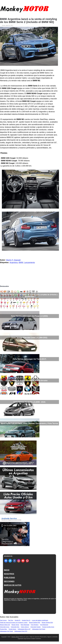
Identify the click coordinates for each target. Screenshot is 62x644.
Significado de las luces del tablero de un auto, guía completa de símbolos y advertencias (29, 296)
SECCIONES (9, 581)
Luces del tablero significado (40, 620)
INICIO (7, 570)
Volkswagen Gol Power (39, 629)
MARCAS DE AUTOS (13, 585)
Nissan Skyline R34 (47, 622)
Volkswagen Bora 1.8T (24, 629)
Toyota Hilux (3, 629)
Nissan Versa (15, 625)
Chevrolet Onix (15, 627)
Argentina (14, 262)
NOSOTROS (9, 574)
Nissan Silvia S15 (5, 625)
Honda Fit (17, 620)
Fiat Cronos (3, 620)
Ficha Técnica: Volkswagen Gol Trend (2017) (29, 359)
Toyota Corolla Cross (48, 627)
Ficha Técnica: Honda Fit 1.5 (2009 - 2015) (29, 402)
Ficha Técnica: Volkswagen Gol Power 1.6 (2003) (29, 316)
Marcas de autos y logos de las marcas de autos (29, 380)
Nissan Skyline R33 (35, 622)
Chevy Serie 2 (25, 627)
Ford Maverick (44, 625)
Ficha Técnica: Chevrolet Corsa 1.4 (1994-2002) (29, 338)
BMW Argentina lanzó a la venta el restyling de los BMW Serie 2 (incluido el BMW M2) (28, 21)
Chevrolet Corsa (5, 627)
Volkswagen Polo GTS (21, 631)
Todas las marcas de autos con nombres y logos (14, 622)
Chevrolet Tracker (36, 627)
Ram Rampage (25, 625)
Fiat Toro (11, 620)
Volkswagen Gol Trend (6, 631)
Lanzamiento (30, 262)
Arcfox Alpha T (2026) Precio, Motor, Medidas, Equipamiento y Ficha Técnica (29, 423)
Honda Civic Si (26, 620)
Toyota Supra (12, 629)
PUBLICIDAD (9, 578)
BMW (21, 262)
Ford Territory (35, 625)
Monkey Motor (15, 637)
